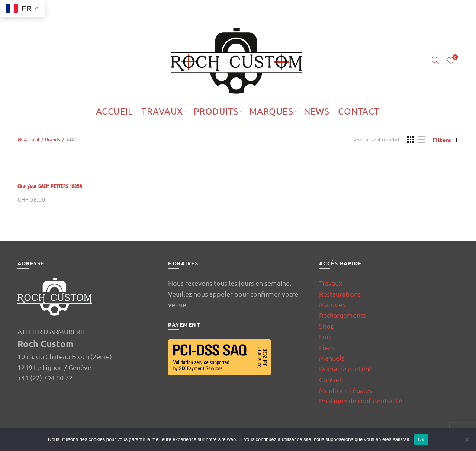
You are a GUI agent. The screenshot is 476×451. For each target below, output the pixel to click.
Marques (271, 111)
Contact (359, 111)
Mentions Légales (345, 390)
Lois (325, 337)
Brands (53, 139)
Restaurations (340, 294)
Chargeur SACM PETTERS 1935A (50, 186)
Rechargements (342, 315)
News (316, 111)
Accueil (114, 111)
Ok (421, 439)
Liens (327, 347)
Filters (442, 140)
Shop (327, 326)
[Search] (435, 60)
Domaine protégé (346, 369)
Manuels (332, 358)
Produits (216, 111)
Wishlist (455, 57)
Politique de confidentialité (361, 401)
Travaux (162, 111)
